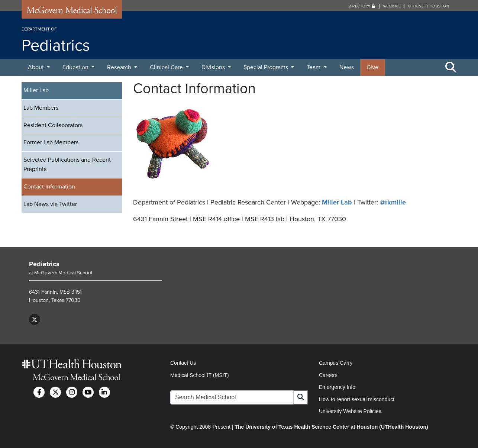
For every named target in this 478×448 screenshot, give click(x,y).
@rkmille (393, 202)
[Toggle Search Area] (451, 68)
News (347, 67)
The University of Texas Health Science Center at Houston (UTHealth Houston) (331, 427)
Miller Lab (36, 90)
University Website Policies (350, 411)
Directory (362, 6)
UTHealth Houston (429, 6)
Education (76, 67)
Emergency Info (337, 387)
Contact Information (49, 187)
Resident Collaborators (53, 125)
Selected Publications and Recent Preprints (67, 165)
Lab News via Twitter (50, 204)
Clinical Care (167, 67)
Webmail (392, 6)
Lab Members (41, 108)
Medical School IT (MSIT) (200, 375)
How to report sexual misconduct (357, 399)
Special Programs (267, 67)
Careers (328, 375)
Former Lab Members (51, 142)
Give (372, 67)
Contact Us (183, 363)
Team (314, 67)
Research (120, 67)
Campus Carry (336, 363)
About (37, 67)
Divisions (214, 67)
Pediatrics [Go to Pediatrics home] (44, 264)
